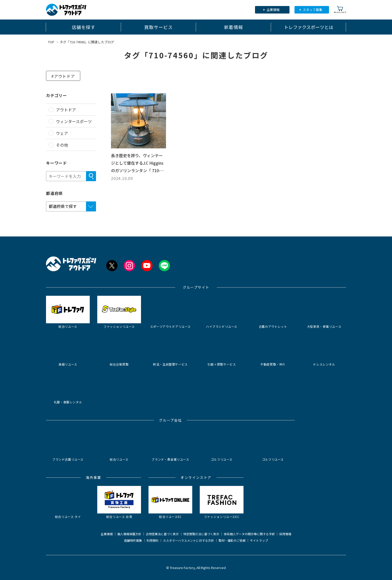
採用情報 (285, 534)
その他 (62, 145)
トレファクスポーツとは (309, 27)
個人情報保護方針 (129, 534)
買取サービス (158, 27)
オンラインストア (340, 10)
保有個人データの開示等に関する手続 (249, 534)
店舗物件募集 (133, 540)
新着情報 (233, 27)
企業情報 (273, 10)
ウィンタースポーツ (74, 121)
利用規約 (152, 540)
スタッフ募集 (312, 10)
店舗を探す (84, 27)
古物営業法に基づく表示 (162, 534)
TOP (51, 42)
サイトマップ (259, 540)
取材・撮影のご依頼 (232, 540)
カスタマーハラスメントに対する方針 (188, 540)
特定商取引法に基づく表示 (201, 534)
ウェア (62, 133)
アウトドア (66, 110)
